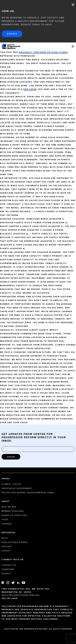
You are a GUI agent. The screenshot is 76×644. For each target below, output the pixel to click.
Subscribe (11, 457)
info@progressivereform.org (21, 595)
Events (6, 551)
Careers (7, 524)
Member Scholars (13, 511)
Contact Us (9, 565)
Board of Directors (14, 515)
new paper (30, 89)
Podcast (7, 547)
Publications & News (15, 542)
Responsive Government (17, 488)
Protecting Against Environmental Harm (28, 493)
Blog (5, 538)
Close (73, 5)
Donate (12, 34)
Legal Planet (43, 52)
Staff (5, 520)
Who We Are (9, 507)
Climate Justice (11, 484)
